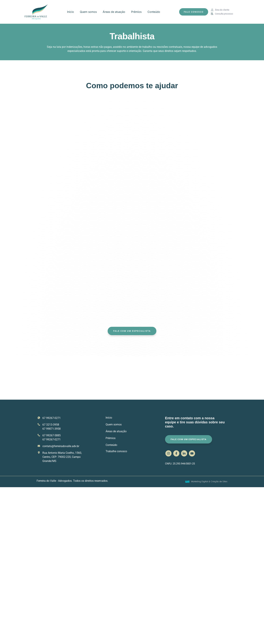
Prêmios (136, 12)
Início (71, 12)
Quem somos (88, 12)
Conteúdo (154, 12)
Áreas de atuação (114, 12)
